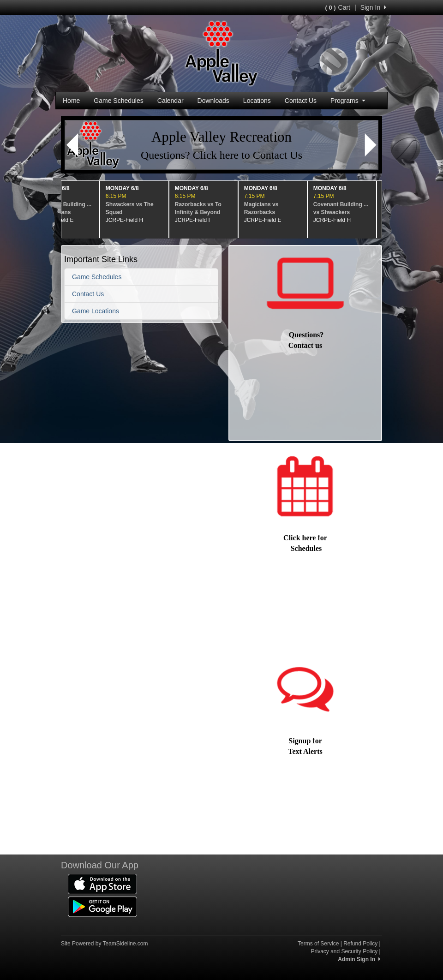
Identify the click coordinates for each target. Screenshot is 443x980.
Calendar (171, 101)
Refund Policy (360, 944)
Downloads (213, 101)
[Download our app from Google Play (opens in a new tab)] (102, 906)
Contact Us (301, 101)
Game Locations (96, 311)
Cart (338, 7)
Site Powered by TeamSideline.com (105, 944)
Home (71, 101)
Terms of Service (318, 944)
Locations (257, 101)
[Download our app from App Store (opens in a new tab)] (102, 884)
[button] (72, 145)
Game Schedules (118, 101)
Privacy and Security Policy (344, 951)
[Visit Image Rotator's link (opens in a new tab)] (221, 145)
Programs (348, 101)
